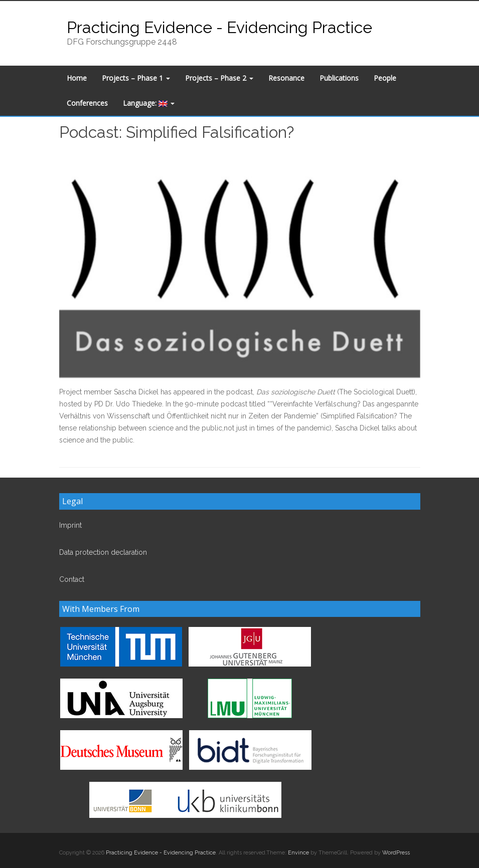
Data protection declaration (103, 552)
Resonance (286, 78)
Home (77, 78)
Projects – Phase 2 (219, 78)
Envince (298, 853)
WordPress (396, 853)
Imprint (70, 525)
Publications (339, 78)
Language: (149, 103)
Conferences (87, 103)
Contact (72, 579)
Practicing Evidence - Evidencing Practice (219, 27)
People (385, 78)
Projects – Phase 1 (136, 78)
